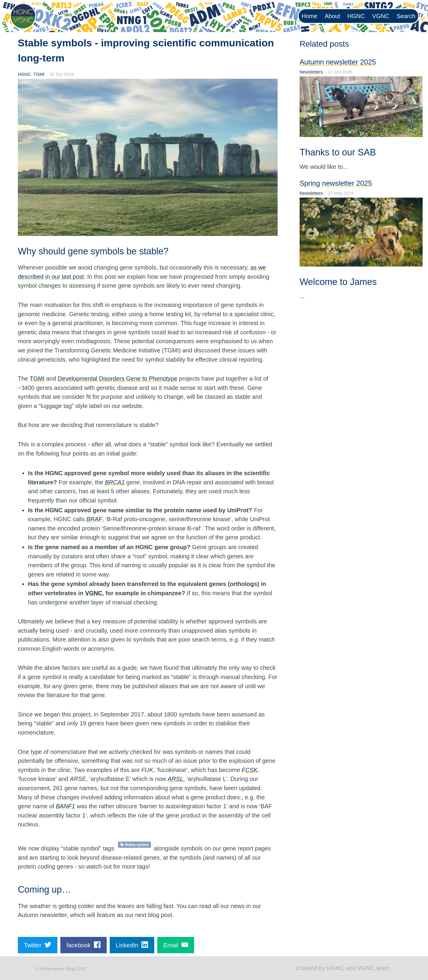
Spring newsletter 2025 (336, 183)
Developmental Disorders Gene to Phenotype (117, 379)
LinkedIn (132, 945)
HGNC (356, 16)
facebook (84, 945)
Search (406, 16)
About (332, 16)
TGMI (39, 74)
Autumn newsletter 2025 (338, 62)
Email (176, 945)
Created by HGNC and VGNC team (343, 968)
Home (310, 16)
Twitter (37, 945)
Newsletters (311, 72)
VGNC (381, 16)
